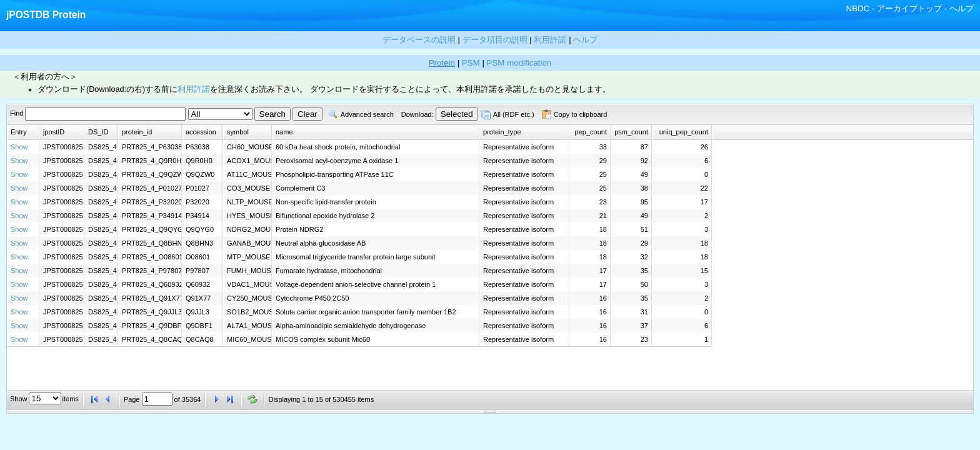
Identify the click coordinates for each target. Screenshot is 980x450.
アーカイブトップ (909, 8)
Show (19, 147)
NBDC (858, 8)
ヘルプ (962, 8)
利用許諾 (194, 89)
